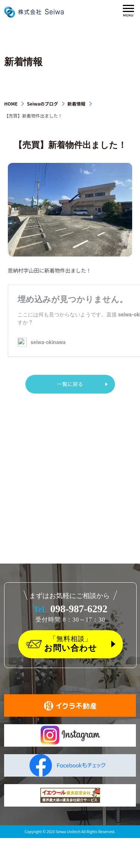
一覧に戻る (70, 384)
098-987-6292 (70, 609)
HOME (11, 104)
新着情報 (77, 104)
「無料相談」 (71, 644)
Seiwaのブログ (42, 104)
